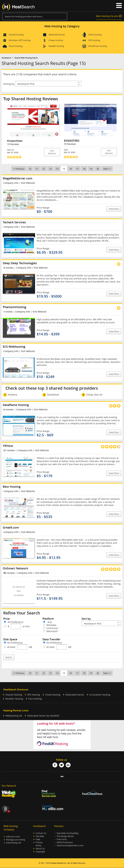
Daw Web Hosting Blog (68, 833)
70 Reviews (70, 144)
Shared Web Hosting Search (26, 58)
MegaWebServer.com (18, 178)
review (8, 312)
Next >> (107, 169)
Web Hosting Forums (107, 16)
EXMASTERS (72, 141)
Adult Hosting (95, 35)
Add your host (13, 837)
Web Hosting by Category (62, 26)
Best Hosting (12, 487)
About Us (40, 849)
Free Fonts (62, 839)
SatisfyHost (53, 395)
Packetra (13, 395)
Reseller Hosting (56, 46)
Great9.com (11, 527)
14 (57, 169)
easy (82, 151)
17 (77, 169)
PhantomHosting (14, 307)
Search (9, 657)
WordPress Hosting (98, 46)
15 (64, 169)
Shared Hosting (16, 35)
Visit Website (52, 152)
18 (84, 169)
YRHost (8, 446)
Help (38, 839)
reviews (8, 268)
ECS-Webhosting (14, 347)
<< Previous (19, 169)
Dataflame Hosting (16, 405)
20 (98, 169)
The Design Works (65, 836)
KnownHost (15, 141)
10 (30, 169)
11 (37, 169)
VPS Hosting (94, 40)
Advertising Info (14, 843)
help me (26, 151)
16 (71, 169)
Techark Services (14, 222)
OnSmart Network (15, 568)
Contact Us (41, 833)
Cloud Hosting (16, 46)
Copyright (40, 852)
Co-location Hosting (100, 695)
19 (91, 169)
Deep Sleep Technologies (20, 263)
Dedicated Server (57, 35)
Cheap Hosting (56, 40)
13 (50, 169)
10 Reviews (13, 144)
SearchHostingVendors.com (70, 845)
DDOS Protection (65, 842)
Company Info (11, 183)
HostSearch (6, 58)
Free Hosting (35, 699)
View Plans (114, 209)
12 (44, 169)
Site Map (40, 836)
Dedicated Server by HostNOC (43, 716)
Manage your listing (16, 840)
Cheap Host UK (94, 395)
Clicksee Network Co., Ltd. (60, 863)
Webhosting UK (14, 716)
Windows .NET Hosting (20, 40)
